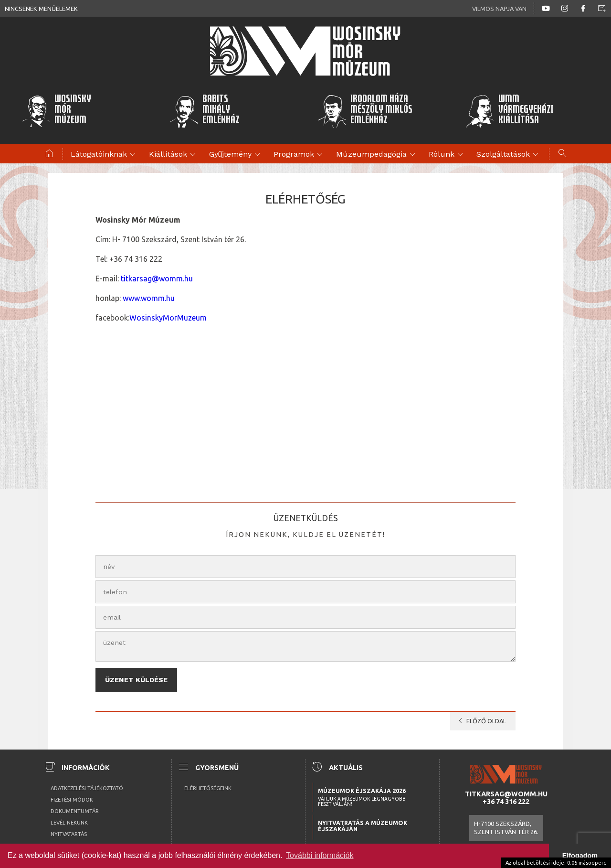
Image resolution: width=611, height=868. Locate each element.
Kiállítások (174, 155)
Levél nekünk (69, 817)
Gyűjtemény (236, 155)
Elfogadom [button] (580, 856)
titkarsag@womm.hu (157, 279)
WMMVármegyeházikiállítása (509, 111)
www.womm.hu (149, 298)
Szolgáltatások (509, 155)
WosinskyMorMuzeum (168, 318)
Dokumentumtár (75, 806)
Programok (300, 155)
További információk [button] (320, 855)
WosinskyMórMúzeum (56, 111)
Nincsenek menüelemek (41, 9)
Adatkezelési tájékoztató (87, 783)
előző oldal (480, 716)
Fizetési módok (72, 794)
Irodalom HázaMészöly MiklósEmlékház (365, 111)
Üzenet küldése (136, 677)
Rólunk (447, 155)
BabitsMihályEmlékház (205, 111)
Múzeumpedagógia (377, 155)
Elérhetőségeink (208, 783)
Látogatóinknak (105, 155)
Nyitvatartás (69, 829)
